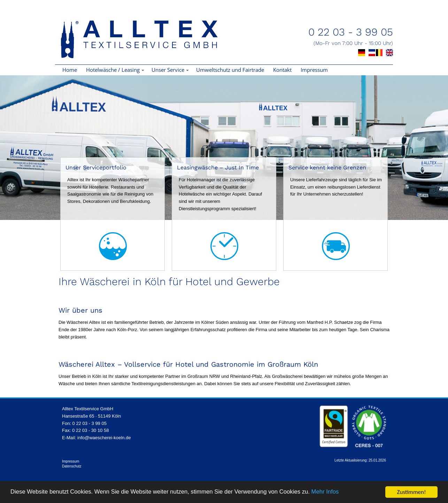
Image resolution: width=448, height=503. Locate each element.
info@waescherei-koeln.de (104, 438)
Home (70, 70)
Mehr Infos (331, 492)
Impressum (314, 70)
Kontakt (282, 70)
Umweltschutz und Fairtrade (230, 70)
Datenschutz (72, 466)
